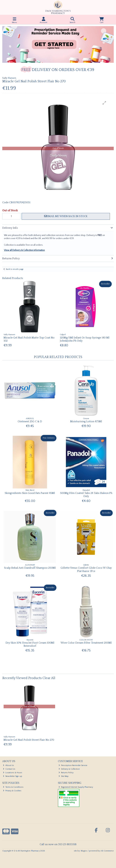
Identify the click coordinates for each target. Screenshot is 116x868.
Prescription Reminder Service (73, 765)
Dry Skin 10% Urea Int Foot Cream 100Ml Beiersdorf (30, 644)
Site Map (64, 776)
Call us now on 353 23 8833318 (58, 844)
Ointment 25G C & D (30, 421)
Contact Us (9, 769)
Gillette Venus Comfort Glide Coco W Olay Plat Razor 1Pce (86, 569)
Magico (84, 851)
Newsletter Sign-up (13, 776)
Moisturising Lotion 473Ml (86, 421)
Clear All (49, 678)
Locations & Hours (13, 773)
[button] (104, 103)
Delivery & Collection (69, 769)
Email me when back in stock (66, 216)
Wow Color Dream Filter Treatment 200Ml (86, 643)
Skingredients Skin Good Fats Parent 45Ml (30, 493)
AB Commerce (107, 851)
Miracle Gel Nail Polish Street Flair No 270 (29, 740)
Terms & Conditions (13, 787)
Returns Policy (66, 773)
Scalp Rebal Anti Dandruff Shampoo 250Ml (30, 568)
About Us (8, 765)
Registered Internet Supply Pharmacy (76, 787)
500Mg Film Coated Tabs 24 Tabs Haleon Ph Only (86, 495)
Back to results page (15, 269)
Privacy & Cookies (12, 791)
